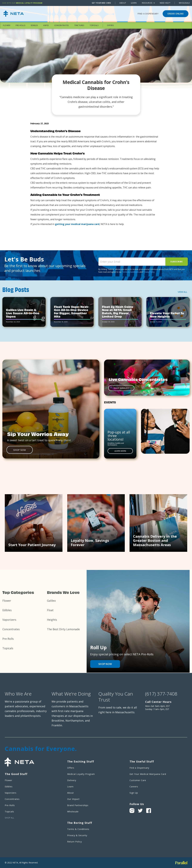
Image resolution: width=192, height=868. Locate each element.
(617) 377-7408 (161, 694)
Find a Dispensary (148, 14)
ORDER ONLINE (176, 14)
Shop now (105, 664)
